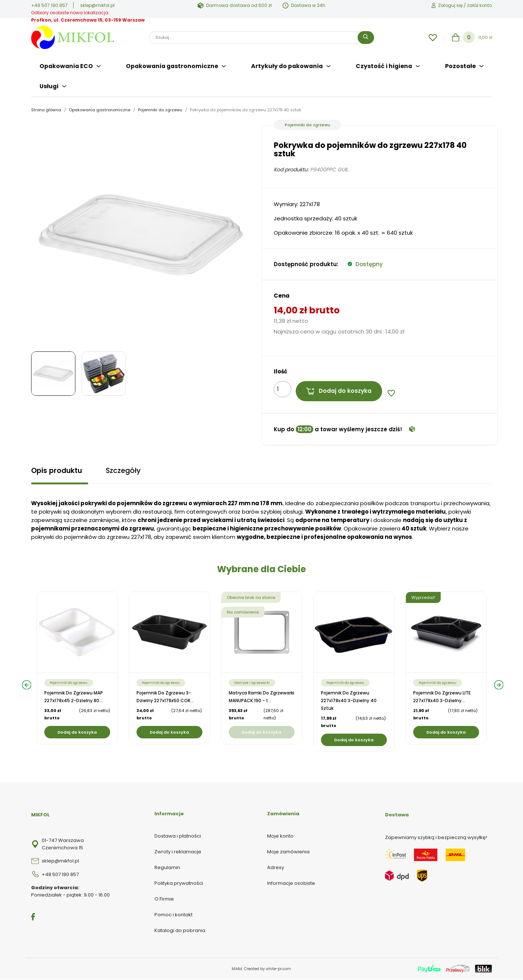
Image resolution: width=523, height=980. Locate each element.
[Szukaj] (261, 38)
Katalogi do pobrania (180, 931)
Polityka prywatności (179, 884)
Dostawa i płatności (178, 837)
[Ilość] (283, 386)
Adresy (276, 868)
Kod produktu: (291, 166)
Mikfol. (238, 970)
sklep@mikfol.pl (97, 5)
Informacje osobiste (291, 884)
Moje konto (280, 837)
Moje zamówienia (288, 852)
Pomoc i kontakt (173, 915)
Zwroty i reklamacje (178, 852)
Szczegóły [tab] (128, 470)
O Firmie (164, 900)
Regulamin (167, 868)
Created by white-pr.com (268, 970)
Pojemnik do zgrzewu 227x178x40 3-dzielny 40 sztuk (349, 701)
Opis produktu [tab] (58, 470)
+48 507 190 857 (49, 5)
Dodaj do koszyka (340, 388)
